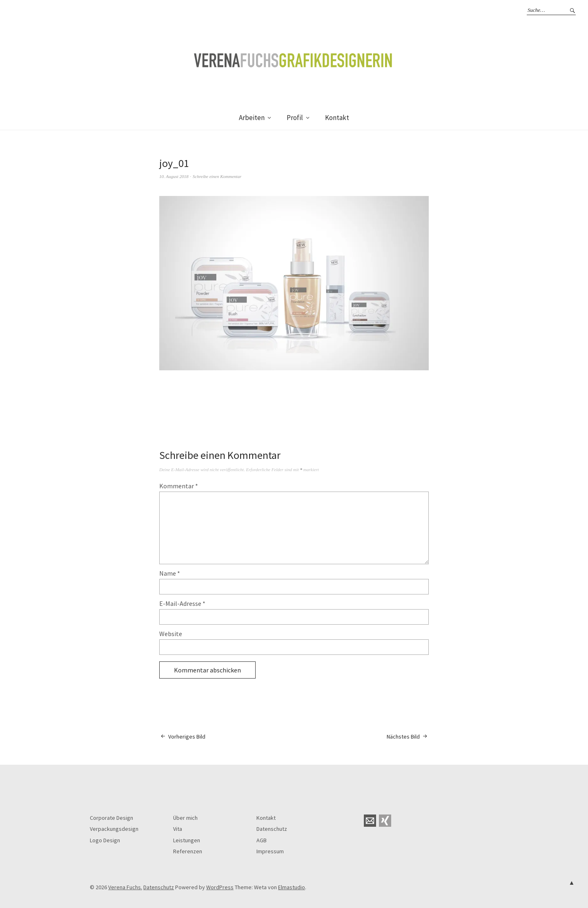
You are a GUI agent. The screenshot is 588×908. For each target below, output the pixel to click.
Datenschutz (272, 829)
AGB (262, 840)
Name (170, 573)
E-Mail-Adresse (182, 603)
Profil (295, 118)
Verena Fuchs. (125, 887)
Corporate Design (111, 818)
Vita (178, 829)
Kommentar (179, 486)
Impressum (270, 851)
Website (171, 634)
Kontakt (337, 118)
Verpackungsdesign (114, 829)
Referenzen (188, 851)
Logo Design (105, 840)
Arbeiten (252, 118)
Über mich (185, 818)
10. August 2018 (174, 176)
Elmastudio (292, 887)
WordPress (220, 887)
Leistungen (187, 840)
